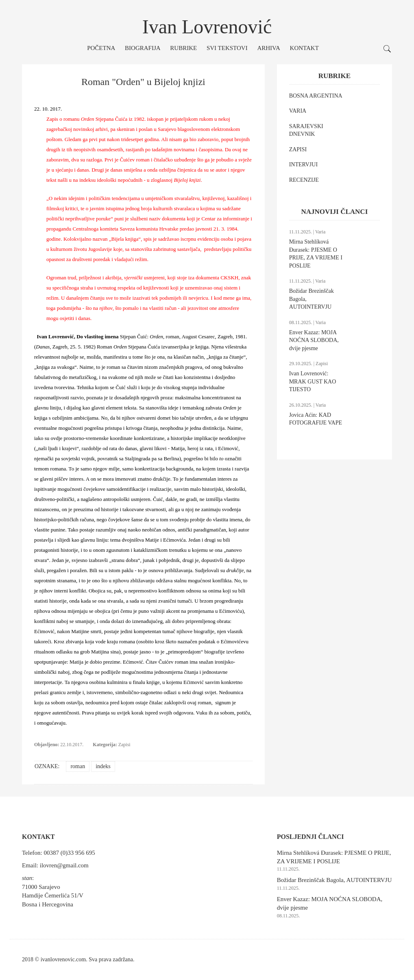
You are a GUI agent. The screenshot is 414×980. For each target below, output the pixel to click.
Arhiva (268, 48)
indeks (103, 766)
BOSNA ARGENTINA (316, 96)
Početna (101, 48)
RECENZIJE (304, 180)
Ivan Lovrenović (207, 27)
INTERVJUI (303, 164)
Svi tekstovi (227, 48)
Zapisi (124, 745)
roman (78, 766)
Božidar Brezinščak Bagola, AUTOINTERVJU (334, 880)
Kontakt (304, 48)
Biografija (143, 48)
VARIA (298, 111)
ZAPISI (298, 149)
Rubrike (183, 48)
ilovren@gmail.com (64, 865)
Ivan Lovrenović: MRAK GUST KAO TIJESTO (313, 381)
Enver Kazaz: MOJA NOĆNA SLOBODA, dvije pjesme (314, 340)
